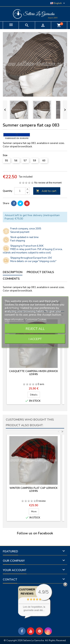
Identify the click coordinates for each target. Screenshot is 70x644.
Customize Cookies (36, 320)
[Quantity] (20, 191)
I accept (35, 339)
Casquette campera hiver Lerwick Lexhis (34, 373)
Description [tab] (13, 272)
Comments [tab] (11, 279)
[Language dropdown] (58, 3)
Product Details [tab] (40, 272)
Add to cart (46, 191)
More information (14, 320)
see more (39, 614)
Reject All (35, 329)
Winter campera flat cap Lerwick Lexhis (34, 489)
